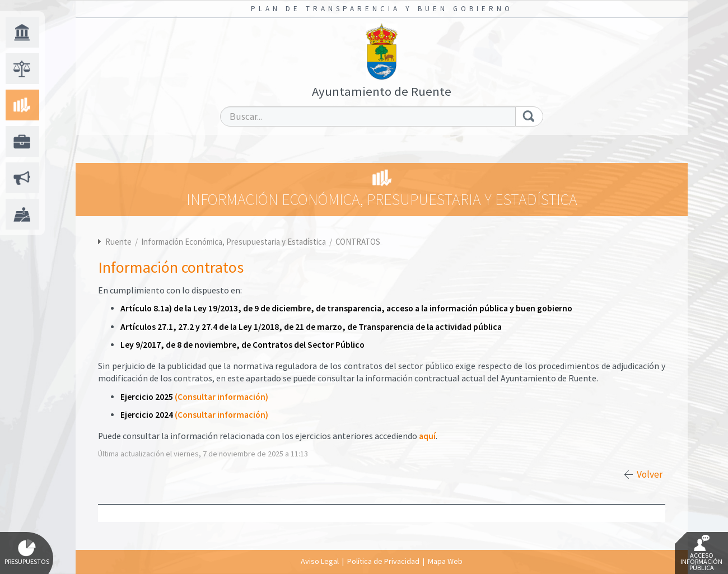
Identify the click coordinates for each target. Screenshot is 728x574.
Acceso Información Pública (701, 553)
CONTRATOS (358, 242)
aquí (427, 436)
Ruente (118, 242)
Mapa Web (445, 561)
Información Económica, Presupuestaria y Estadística (234, 242)
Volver (650, 474)
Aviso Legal (320, 561)
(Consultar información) (221, 397)
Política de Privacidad (383, 561)
